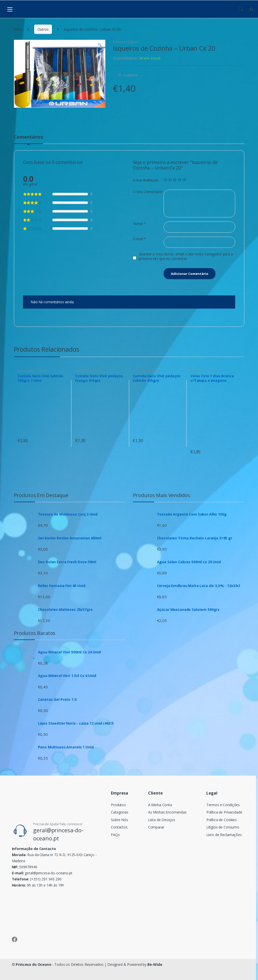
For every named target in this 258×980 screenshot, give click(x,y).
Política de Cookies (222, 820)
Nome (140, 224)
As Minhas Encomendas (167, 812)
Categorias (120, 812)
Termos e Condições (223, 805)
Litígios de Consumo (223, 827)
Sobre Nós (120, 820)
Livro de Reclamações (224, 835)
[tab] (28, 139)
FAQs (115, 835)
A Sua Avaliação (146, 180)
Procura (241, 9)
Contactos (119, 827)
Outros (43, 29)
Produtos (118, 805)
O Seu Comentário (148, 192)
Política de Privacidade (224, 812)
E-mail (139, 239)
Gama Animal (26, 371)
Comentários (28, 137)
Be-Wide (155, 964)
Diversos (119, 42)
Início (18, 29)
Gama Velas (198, 371)
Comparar (131, 75)
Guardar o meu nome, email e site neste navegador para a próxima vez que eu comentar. (186, 256)
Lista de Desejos (162, 820)
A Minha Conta (160, 805)
